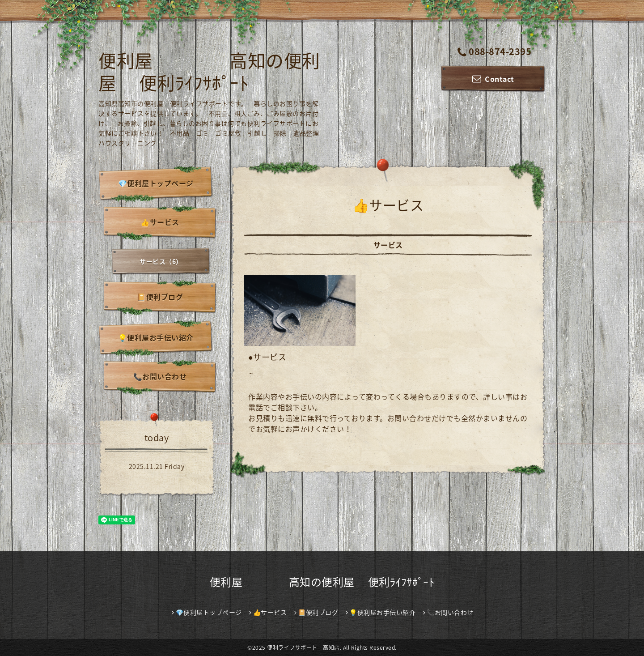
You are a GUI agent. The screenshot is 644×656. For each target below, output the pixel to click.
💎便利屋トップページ (156, 183)
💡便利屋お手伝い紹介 (156, 337)
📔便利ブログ (160, 297)
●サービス (267, 357)
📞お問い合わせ (160, 376)
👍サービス (160, 222)
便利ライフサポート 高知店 (303, 647)
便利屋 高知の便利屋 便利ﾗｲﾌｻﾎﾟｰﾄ (209, 71)
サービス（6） (161, 261)
